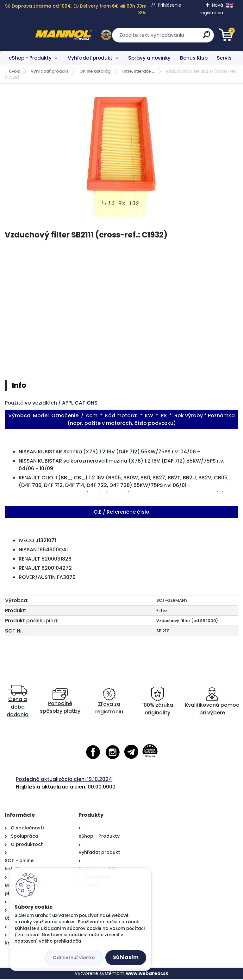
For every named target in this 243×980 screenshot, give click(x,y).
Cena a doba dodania (18, 702)
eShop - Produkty (30, 58)
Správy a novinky (149, 58)
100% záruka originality (158, 702)
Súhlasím (126, 957)
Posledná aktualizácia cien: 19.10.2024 (64, 779)
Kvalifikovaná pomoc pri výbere (212, 702)
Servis (224, 58)
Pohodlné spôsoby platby (60, 702)
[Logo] (44, 35)
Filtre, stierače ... (138, 71)
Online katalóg (95, 71)
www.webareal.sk (147, 974)
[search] (198, 37)
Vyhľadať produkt (90, 58)
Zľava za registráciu (109, 702)
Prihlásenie (170, 5)
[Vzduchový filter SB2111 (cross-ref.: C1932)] (121, 157)
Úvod (14, 71)
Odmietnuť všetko (74, 957)
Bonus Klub (194, 58)
